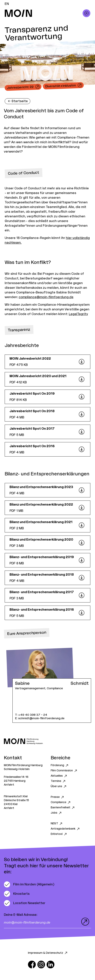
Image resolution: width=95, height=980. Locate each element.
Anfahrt (9, 785)
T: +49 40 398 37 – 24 (31, 715)
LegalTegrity (78, 314)
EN (7, 4)
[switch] (29, 884)
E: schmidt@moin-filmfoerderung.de (40, 718)
